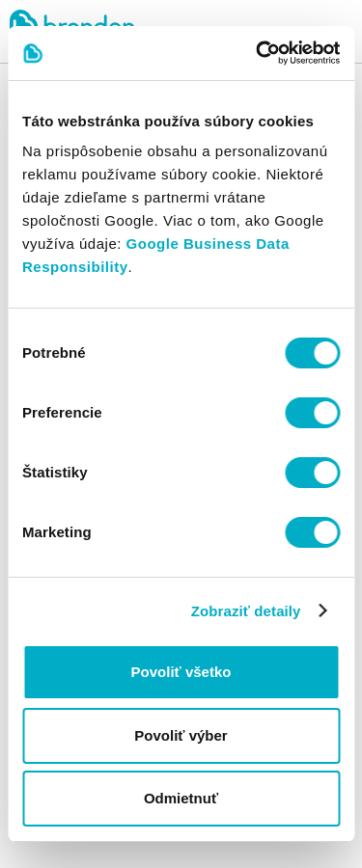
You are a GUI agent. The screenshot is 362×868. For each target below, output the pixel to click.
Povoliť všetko (181, 672)
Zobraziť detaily (246, 611)
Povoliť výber (181, 735)
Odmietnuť (181, 798)
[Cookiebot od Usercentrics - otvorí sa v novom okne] (258, 53)
